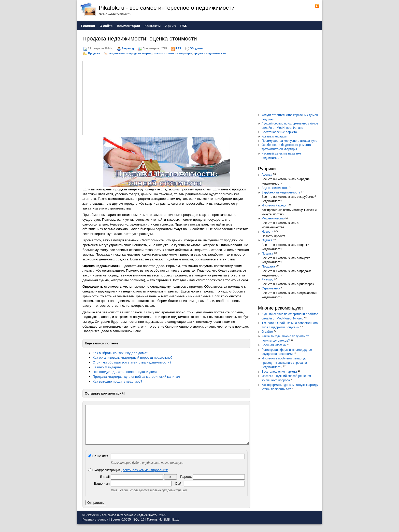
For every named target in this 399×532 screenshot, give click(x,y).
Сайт (179, 491)
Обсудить (196, 48)
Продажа (94, 53)
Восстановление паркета (279, 132)
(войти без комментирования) (145, 478)
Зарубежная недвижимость (281, 192)
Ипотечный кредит (275, 205)
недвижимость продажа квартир (131, 53)
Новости (267, 232)
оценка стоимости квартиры (173, 53)
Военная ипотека (274, 345)
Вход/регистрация (128, 478)
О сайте (267, 332)
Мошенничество (273, 218)
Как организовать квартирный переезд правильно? (133, 358)
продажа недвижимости (210, 53)
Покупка (267, 254)
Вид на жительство (275, 188)
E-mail (105, 484)
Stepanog (128, 48)
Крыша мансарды (274, 136)
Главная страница (95, 527)
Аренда (267, 175)
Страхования (271, 288)
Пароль (186, 484)
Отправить (96, 510)
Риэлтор (267, 279)
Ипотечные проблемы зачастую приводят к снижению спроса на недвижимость (284, 363)
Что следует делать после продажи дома (125, 372)
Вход (176, 527)
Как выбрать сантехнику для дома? (120, 353)
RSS (178, 48)
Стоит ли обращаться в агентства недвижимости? (132, 362)
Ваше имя (98, 464)
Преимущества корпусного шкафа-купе (289, 141)
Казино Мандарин (107, 367)
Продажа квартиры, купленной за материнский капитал (136, 377)
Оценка (267, 240)
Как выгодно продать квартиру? (117, 381)
